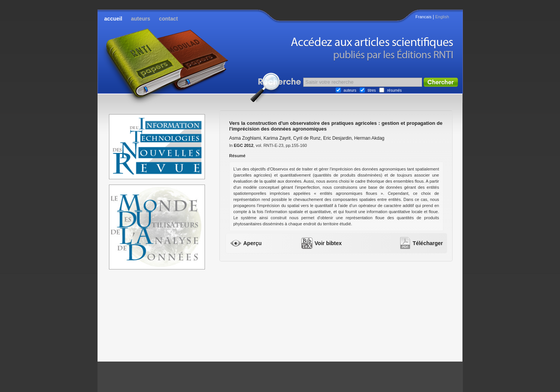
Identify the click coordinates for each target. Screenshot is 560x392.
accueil (113, 19)
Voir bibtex (328, 243)
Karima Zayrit (277, 138)
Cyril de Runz (307, 138)
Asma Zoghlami (245, 138)
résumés (394, 90)
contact (168, 19)
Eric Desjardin (337, 138)
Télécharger (428, 243)
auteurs (141, 19)
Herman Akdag (369, 138)
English (442, 17)
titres (372, 90)
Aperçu (253, 243)
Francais (424, 17)
